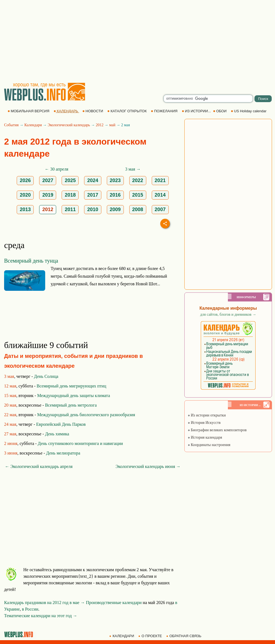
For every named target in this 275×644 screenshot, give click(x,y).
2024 (93, 180)
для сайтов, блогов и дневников (228, 314)
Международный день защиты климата (74, 396)
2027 (48, 180)
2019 (48, 195)
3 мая (9, 376)
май (112, 125)
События (11, 125)
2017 (93, 195)
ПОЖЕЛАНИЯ (165, 111)
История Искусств (204, 423)
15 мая (10, 396)
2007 (160, 209)
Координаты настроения (209, 445)
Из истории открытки (207, 415)
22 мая (10, 415)
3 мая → (133, 169)
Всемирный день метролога (71, 405)
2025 (70, 180)
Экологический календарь (69, 125)
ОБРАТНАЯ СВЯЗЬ (184, 636)
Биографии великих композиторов (217, 430)
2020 (25, 195)
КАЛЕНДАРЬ (66, 111)
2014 (160, 195)
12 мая (10, 386)
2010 (93, 209)
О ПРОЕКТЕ (151, 636)
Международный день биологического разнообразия (86, 415)
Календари (33, 125)
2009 (115, 209)
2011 (70, 209)
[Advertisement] (137, 41)
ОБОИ (220, 111)
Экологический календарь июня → (148, 466)
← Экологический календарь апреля (39, 466)
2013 (25, 209)
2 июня (11, 443)
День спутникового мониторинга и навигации (80, 443)
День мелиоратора (63, 453)
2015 (138, 195)
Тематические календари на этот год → (41, 616)
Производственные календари (114, 603)
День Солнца (46, 376)
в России (30, 609)
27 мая (10, 434)
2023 (115, 180)
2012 (100, 125)
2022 (138, 180)
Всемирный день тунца (31, 261)
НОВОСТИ (93, 111)
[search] (208, 99)
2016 (115, 195)
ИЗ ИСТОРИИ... (197, 111)
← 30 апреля (57, 169)
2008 (138, 209)
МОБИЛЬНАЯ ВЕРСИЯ (29, 111)
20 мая (10, 405)
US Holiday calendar (249, 111)
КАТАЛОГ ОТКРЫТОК (128, 111)
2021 (160, 180)
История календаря (205, 437)
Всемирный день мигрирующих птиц (71, 386)
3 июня (11, 453)
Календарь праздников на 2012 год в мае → (45, 603)
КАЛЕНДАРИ (122, 636)
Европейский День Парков (61, 424)
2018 (70, 195)
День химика (57, 434)
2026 (25, 180)
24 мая (10, 424)
